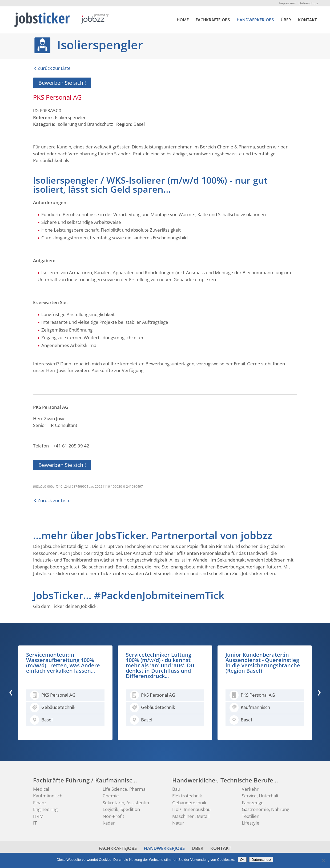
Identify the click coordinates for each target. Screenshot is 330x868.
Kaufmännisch (48, 796)
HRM (38, 816)
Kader (109, 823)
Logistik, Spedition (121, 809)
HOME (183, 20)
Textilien (251, 816)
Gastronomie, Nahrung (265, 809)
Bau (176, 789)
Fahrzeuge (253, 803)
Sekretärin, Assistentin (126, 803)
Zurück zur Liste (54, 68)
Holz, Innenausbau (191, 809)
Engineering (45, 809)
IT (35, 823)
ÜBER (286, 20)
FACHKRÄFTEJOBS (213, 20)
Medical (41, 789)
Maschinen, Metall (191, 816)
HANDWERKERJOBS (255, 20)
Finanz (40, 803)
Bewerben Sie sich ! (62, 83)
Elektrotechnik (187, 796)
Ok (242, 860)
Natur (178, 823)
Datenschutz (309, 3)
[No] (323, 861)
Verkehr (250, 789)
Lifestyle (251, 823)
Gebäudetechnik (189, 803)
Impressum (287, 3)
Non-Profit (113, 816)
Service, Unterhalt (260, 796)
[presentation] (11, 692)
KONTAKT (307, 20)
